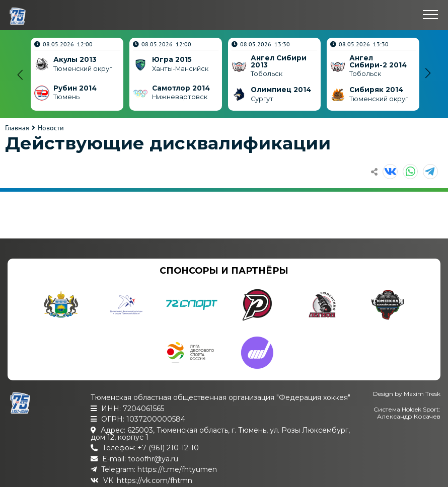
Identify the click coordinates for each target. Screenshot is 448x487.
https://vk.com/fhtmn (155, 480)
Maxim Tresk (422, 394)
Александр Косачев (409, 416)
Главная (17, 128)
